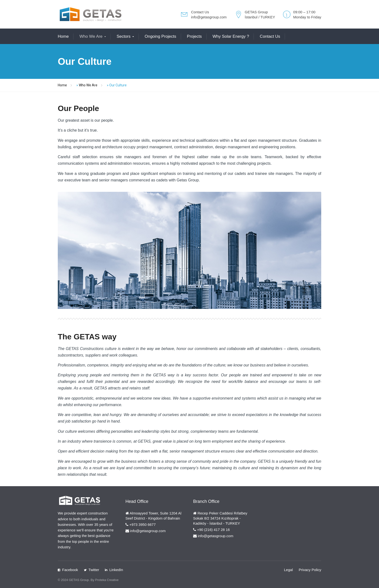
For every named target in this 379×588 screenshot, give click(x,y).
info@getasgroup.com (209, 17)
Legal (288, 570)
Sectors (124, 36)
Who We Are (91, 36)
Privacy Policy (310, 570)
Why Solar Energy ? (231, 36)
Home (63, 36)
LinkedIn (116, 570)
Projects (194, 36)
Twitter (94, 570)
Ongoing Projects (160, 36)
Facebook (70, 570)
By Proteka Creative (105, 580)
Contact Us (270, 36)
